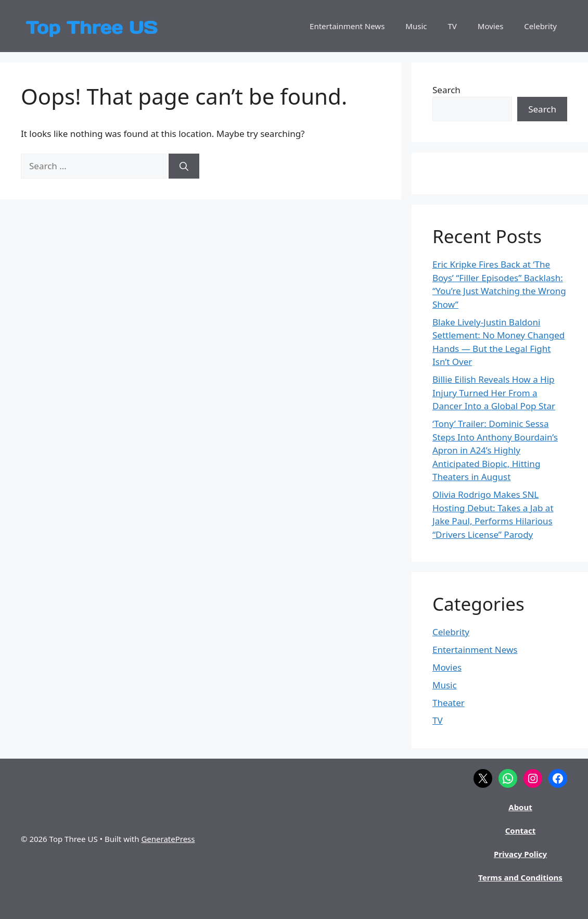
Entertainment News (347, 26)
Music (416, 26)
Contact (521, 830)
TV (452, 26)
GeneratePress (168, 839)
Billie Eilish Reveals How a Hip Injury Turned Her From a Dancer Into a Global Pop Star (494, 393)
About (520, 807)
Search (446, 90)
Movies (491, 26)
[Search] (184, 166)
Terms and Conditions (520, 877)
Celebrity (540, 26)
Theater (449, 703)
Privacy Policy (520, 854)
